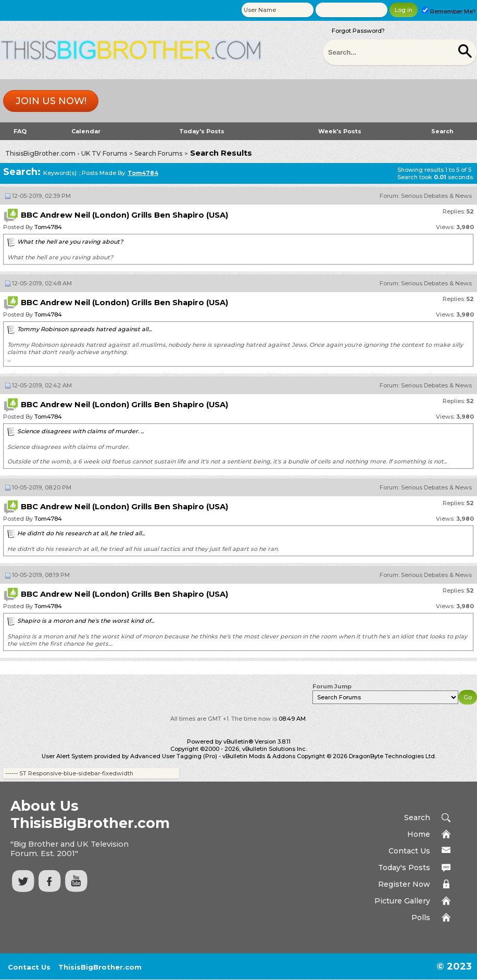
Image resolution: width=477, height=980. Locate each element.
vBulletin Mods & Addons (259, 756)
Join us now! (51, 101)
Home (419, 834)
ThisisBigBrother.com (100, 967)
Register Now (404, 884)
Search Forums (158, 153)
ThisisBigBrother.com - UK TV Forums (66, 153)
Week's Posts (340, 131)
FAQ (20, 131)
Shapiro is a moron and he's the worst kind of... (86, 621)
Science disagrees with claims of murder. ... (80, 431)
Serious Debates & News (436, 196)
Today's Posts (202, 131)
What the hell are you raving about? (70, 242)
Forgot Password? (358, 31)
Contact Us (409, 851)
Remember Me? (449, 11)
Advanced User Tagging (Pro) (174, 756)
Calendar (86, 131)
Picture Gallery (402, 901)
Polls (421, 918)
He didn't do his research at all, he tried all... (81, 533)
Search (442, 131)
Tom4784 (48, 227)
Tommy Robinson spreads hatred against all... (84, 329)
